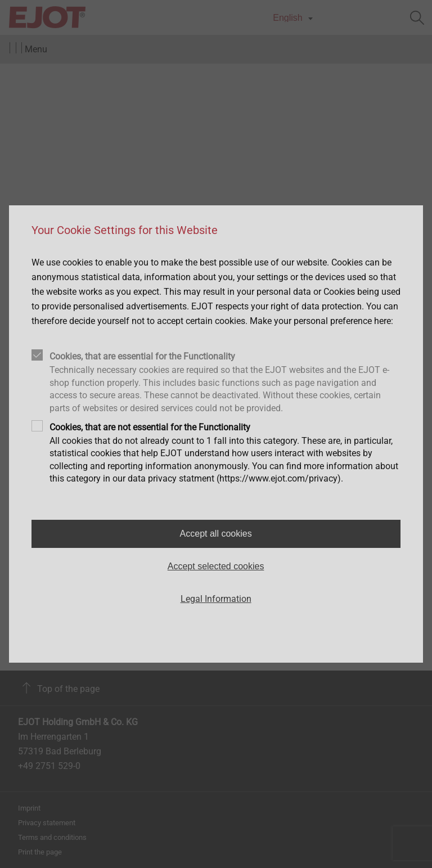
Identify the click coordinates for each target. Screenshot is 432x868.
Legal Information (216, 599)
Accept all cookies (216, 534)
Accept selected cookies (216, 566)
